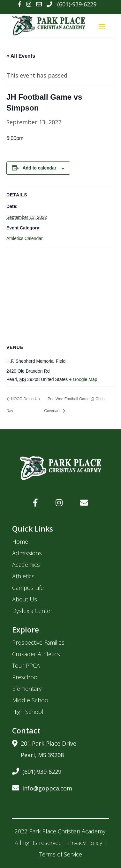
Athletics (23, 576)
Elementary (27, 689)
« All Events (21, 56)
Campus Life (28, 588)
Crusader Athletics (36, 654)
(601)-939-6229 (77, 4)
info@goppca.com (42, 787)
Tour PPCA (26, 665)
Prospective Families (38, 642)
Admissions (27, 553)
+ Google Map (83, 379)
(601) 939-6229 (37, 770)
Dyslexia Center (32, 611)
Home (20, 541)
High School (28, 712)
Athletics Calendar (25, 238)
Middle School (31, 700)
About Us (25, 599)
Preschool (26, 677)
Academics (26, 565)
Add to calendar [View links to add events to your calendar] (40, 168)
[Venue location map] (60, 295)
